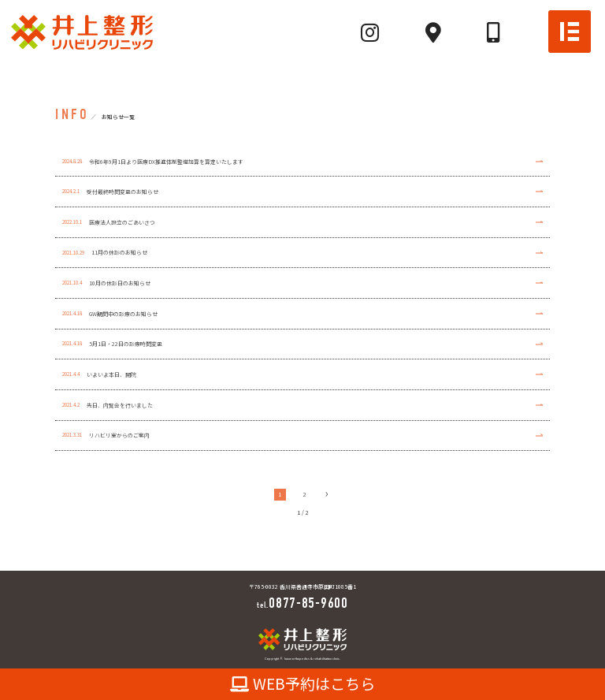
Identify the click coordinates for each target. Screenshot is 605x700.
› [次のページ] (327, 494)
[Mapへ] (433, 32)
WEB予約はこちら (303, 683)
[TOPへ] (82, 32)
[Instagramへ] (370, 32)
